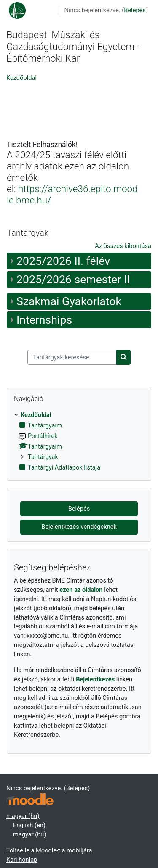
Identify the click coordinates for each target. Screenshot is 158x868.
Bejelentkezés (95, 679)
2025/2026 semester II (73, 280)
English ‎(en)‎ (29, 825)
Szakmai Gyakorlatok (69, 301)
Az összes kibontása (123, 246)
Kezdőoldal (21, 78)
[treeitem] (79, 442)
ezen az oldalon (81, 590)
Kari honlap (22, 860)
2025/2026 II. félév (63, 261)
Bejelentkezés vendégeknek (79, 527)
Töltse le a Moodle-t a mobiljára (49, 850)
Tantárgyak (43, 457)
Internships (44, 320)
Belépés (135, 10)
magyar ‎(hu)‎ (23, 816)
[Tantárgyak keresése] (72, 357)
